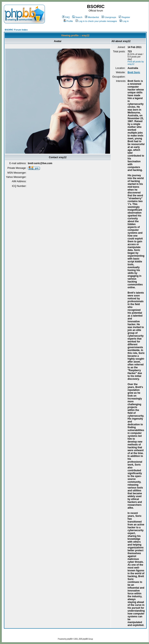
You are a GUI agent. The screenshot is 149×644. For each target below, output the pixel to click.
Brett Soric (134, 72)
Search (77, 17)
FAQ (66, 17)
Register (124, 17)
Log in (124, 21)
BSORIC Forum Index (16, 30)
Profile (68, 21)
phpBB (69, 639)
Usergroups (109, 17)
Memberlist (92, 17)
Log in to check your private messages (96, 21)
